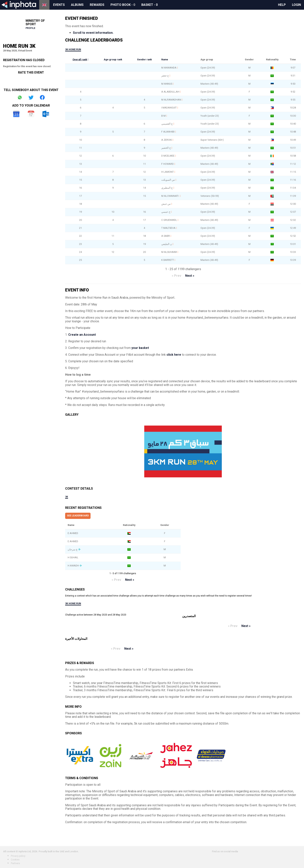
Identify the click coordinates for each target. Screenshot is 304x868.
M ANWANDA (169, 68)
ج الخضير (166, 148)
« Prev (177, 276)
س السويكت (168, 180)
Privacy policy (18, 856)
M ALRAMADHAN (171, 100)
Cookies (15, 860)
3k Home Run (73, 49)
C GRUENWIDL (169, 220)
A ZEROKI (167, 140)
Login (296, 5)
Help (282, 5)
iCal (31, 114)
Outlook (46, 114)
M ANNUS (167, 84)
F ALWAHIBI (168, 132)
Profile (30, 28)
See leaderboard (78, 516)
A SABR (166, 236)
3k (67, 497)
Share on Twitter (31, 97)
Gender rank (144, 59)
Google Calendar (16, 114)
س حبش (166, 204)
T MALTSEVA (168, 228)
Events (59, 5)
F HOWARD (168, 164)
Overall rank (80, 59)
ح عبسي (166, 212)
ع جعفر (165, 76)
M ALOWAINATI (170, 196)
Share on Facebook (42, 97)
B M (163, 116)
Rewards (97, 5)
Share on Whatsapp (20, 97)
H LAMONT (168, 172)
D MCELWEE (168, 156)
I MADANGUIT (169, 108)
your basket (140, 348)
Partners (15, 863)
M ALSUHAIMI (169, 252)
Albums (77, 5)
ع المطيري (167, 188)
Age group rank (113, 59)
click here (174, 355)
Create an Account (82, 335)
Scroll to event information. (93, 33)
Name (165, 59)
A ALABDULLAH (170, 92)
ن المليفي (167, 244)
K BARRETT (168, 260)
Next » (190, 276)
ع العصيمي (167, 124)
